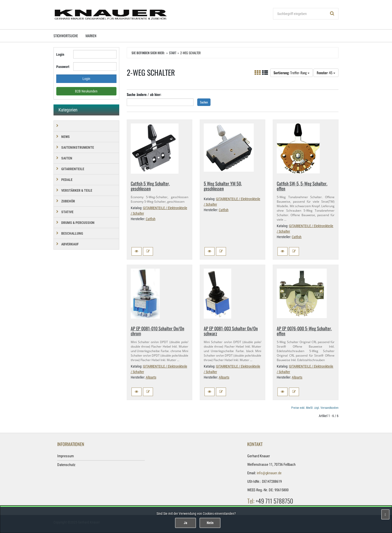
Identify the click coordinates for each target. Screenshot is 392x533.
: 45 (326, 73)
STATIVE (67, 212)
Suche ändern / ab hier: (144, 94)
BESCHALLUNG (72, 233)
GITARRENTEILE (73, 169)
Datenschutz (66, 465)
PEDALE (67, 180)
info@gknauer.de (269, 473)
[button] (136, 251)
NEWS (65, 137)
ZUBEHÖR (68, 201)
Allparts (151, 377)
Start (173, 53)
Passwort (63, 67)
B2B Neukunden (86, 91)
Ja (185, 523)
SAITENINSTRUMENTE (78, 147)
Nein (210, 523)
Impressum (65, 456)
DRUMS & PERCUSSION (78, 223)
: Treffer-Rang (291, 73)
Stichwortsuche (66, 36)
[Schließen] (385, 514)
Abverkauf (70, 244)
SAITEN (67, 158)
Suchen (204, 102)
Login (60, 54)
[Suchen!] (332, 14)
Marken (91, 36)
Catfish (151, 219)
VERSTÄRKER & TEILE (77, 190)
